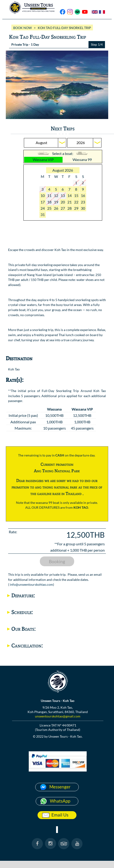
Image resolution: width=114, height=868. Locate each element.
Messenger (60, 787)
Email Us (60, 815)
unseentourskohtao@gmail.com (58, 716)
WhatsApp (60, 801)
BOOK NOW (22, 28)
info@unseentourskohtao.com (31, 584)
